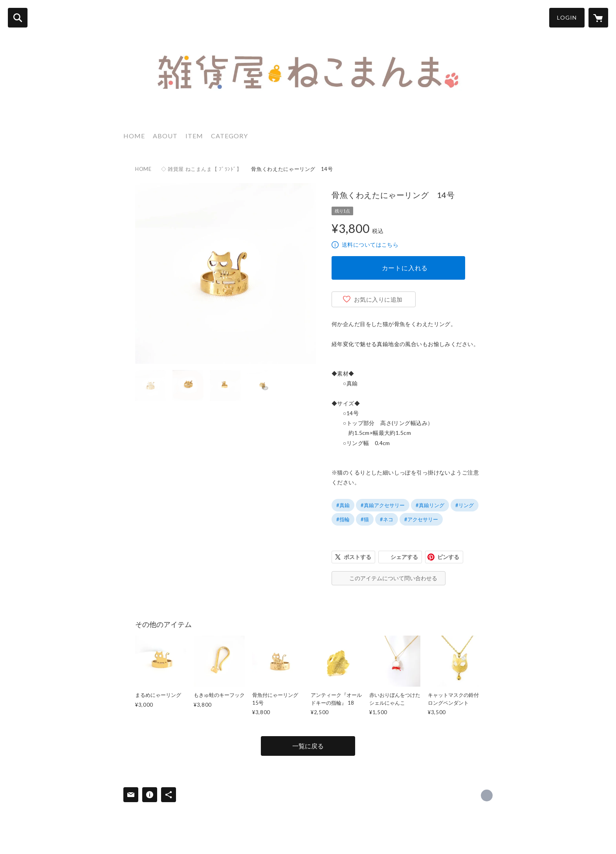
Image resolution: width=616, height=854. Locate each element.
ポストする (357, 557)
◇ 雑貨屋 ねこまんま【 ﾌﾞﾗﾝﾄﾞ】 (202, 169)
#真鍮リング (430, 505)
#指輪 (343, 519)
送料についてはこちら (370, 245)
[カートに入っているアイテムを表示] (598, 18)
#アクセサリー (421, 519)
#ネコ (387, 519)
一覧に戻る (308, 746)
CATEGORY (229, 136)
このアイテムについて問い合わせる (393, 578)
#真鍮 (343, 505)
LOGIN (567, 17)
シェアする (404, 557)
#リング (465, 505)
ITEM (194, 136)
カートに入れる (405, 268)
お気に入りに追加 (378, 299)
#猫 (365, 519)
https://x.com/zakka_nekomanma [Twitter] (487, 795)
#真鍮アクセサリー (383, 505)
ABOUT (165, 136)
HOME (134, 136)
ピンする (448, 557)
